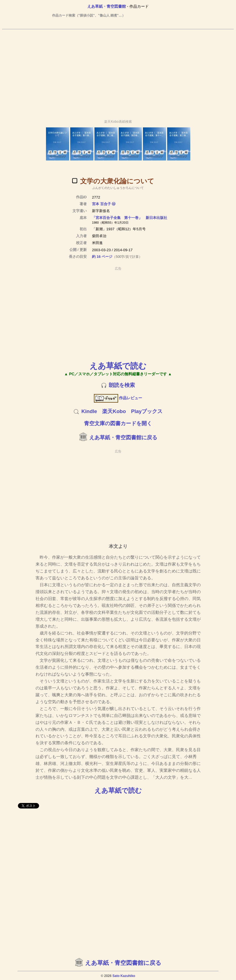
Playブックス (147, 411)
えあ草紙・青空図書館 (107, 6)
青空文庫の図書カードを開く (118, 423)
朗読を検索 (122, 385)
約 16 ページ (102, 257)
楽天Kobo (114, 411)
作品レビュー (118, 398)
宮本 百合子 (101, 204)
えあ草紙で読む (118, 366)
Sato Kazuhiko (124, 976)
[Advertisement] (118, 72)
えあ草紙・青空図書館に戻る (123, 437)
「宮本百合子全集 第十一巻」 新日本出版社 (130, 218)
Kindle (89, 411)
